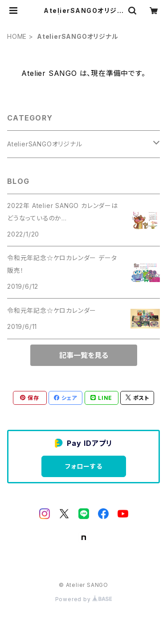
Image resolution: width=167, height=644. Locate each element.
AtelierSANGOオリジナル (45, 144)
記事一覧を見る (84, 355)
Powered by (84, 599)
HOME (17, 36)
